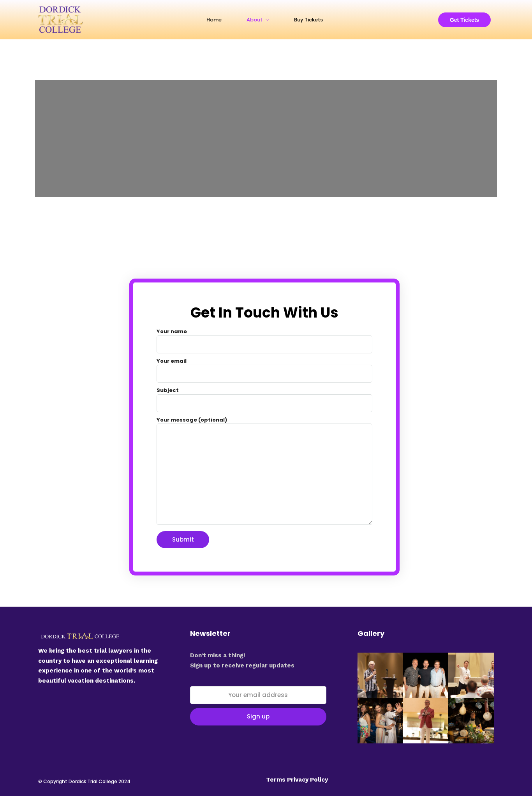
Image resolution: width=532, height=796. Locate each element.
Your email (264, 368)
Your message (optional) (264, 472)
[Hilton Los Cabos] (266, 138)
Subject (264, 397)
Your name (264, 338)
